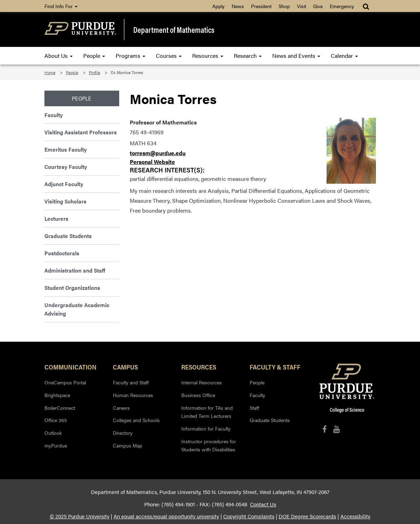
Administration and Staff (75, 270)
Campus (125, 367)
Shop (284, 6)
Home (50, 72)
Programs (130, 56)
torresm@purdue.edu (158, 153)
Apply (218, 6)
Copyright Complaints (249, 516)
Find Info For (61, 6)
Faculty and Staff (131, 382)
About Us (59, 56)
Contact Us (263, 504)
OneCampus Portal (65, 382)
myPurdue (56, 445)
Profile (95, 72)
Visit (302, 6)
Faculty (54, 115)
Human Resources (133, 395)
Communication (71, 367)
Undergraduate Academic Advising (77, 309)
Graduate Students (68, 236)
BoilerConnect (60, 408)
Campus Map (127, 445)
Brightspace (57, 395)
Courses (169, 56)
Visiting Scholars (65, 201)
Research (248, 56)
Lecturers (56, 218)
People (94, 56)
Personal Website (152, 162)
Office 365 (56, 420)
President (261, 6)
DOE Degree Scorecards (307, 516)
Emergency (342, 6)
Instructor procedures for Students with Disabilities (209, 445)
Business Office (198, 395)
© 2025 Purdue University (80, 516)
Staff (254, 408)
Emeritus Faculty (66, 149)
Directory (123, 433)
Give (318, 6)
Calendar (344, 56)
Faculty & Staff (275, 367)
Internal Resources (202, 382)
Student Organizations (72, 288)
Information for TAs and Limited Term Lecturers (207, 412)
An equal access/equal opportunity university (166, 516)
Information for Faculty (206, 428)
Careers (121, 408)
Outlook (53, 433)
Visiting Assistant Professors (81, 132)
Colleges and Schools (136, 420)
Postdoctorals (62, 253)
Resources (208, 56)
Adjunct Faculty (64, 184)
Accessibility (355, 516)
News (238, 6)
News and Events (296, 56)
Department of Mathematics (174, 29)
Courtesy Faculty (66, 167)
